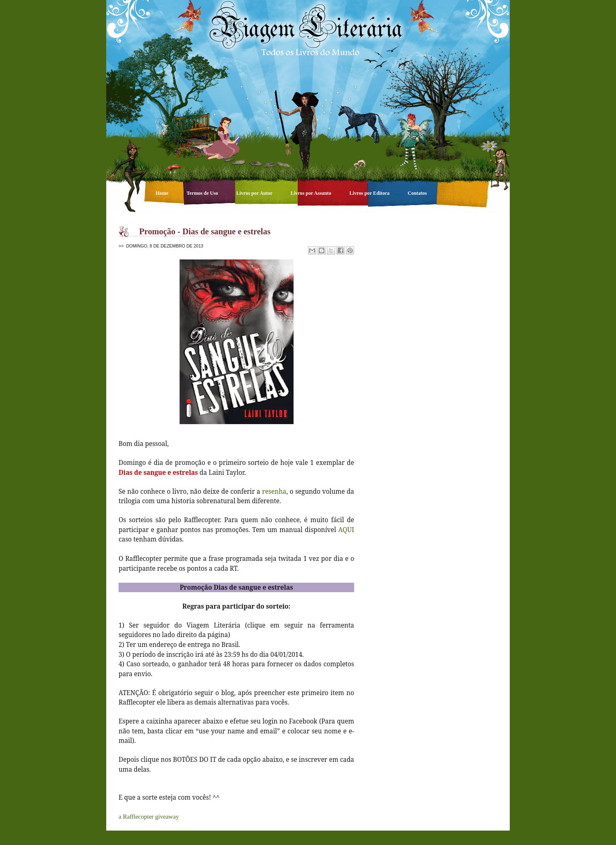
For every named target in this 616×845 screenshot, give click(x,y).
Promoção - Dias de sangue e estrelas (205, 231)
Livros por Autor (255, 193)
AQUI (346, 530)
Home (163, 193)
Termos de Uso (203, 193)
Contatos (417, 193)
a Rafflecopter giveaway (149, 817)
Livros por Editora (370, 193)
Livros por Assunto (312, 193)
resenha (274, 491)
